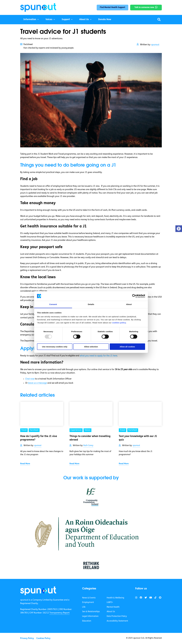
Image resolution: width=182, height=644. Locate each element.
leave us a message (37, 383)
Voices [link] (87, 430)
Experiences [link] (76, 430)
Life (84, 607)
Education (87, 621)
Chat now (30, 379)
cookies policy (119, 323)
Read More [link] (25, 464)
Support (66, 20)
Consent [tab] (53, 304)
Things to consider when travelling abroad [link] (90, 438)
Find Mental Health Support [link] (112, 7)
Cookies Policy (43, 638)
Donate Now (105, 20)
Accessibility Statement (117, 621)
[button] (179, 229)
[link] (38, 591)
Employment (88, 602)
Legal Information (90, 616)
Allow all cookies (127, 347)
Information (30, 20)
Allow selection (91, 347)
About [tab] (129, 304)
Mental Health (113, 607)
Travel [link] (24, 430)
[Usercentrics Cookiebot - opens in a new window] (134, 296)
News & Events (89, 598)
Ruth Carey (88, 446)
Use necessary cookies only (55, 347)
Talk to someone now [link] (144, 7)
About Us (84, 20)
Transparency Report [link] (59, 613)
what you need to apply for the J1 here (98, 356)
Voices (49, 20)
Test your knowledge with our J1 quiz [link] (138, 438)
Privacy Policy (27, 638)
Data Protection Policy (117, 616)
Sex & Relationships (91, 612)
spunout (155, 45)
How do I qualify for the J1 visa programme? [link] (39, 438)
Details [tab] (91, 304)
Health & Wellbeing (115, 598)
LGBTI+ (110, 602)
